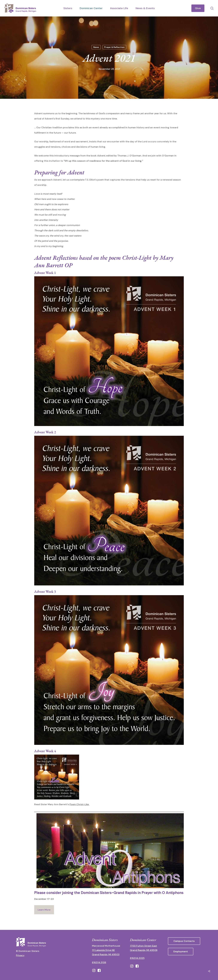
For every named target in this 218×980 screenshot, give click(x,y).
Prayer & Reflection (114, 47)
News (96, 47)
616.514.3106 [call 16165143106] (99, 962)
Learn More (44, 910)
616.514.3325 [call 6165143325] (137, 958)
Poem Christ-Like (79, 804)
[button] (184, 941)
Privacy (20, 955)
